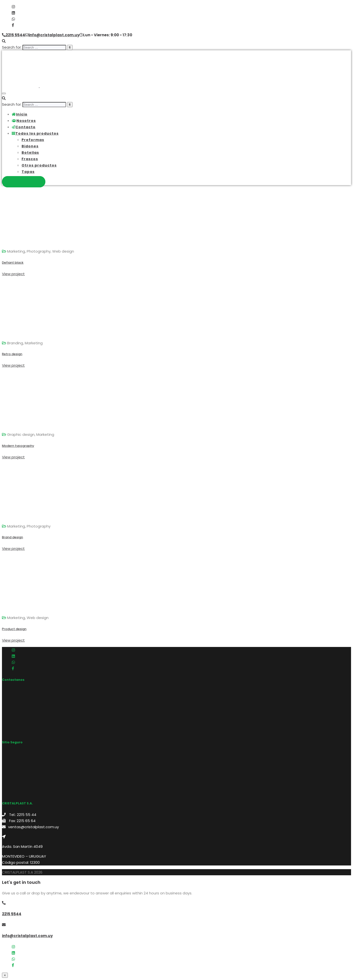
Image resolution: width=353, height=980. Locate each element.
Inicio (20, 114)
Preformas (33, 140)
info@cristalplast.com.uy (27, 936)
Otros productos (39, 165)
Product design (14, 629)
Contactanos (24, 182)
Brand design (13, 537)
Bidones (30, 146)
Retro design (12, 354)
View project (13, 274)
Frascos (30, 159)
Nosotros (24, 121)
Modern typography (18, 446)
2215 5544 (12, 914)
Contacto (24, 127)
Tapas (28, 172)
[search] (44, 47)
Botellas (30, 153)
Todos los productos (35, 133)
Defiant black (13, 263)
